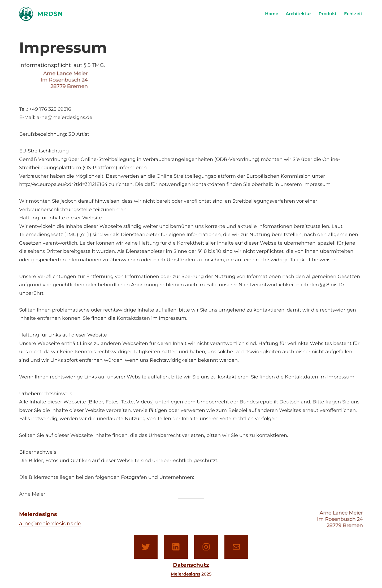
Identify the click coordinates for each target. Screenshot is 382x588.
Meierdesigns (186, 574)
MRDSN (50, 14)
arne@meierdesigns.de (50, 523)
